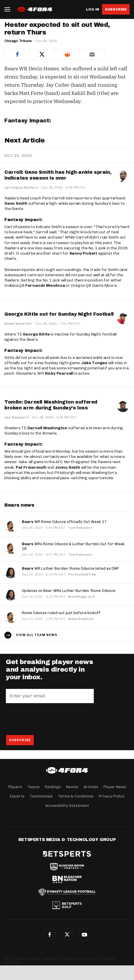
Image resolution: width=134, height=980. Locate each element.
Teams (33, 787)
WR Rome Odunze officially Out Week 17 (64, 522)
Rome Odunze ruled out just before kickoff (61, 613)
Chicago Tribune (18, 41)
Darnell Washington (47, 428)
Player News (115, 787)
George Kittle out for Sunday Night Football (59, 314)
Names (72, 787)
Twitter (67, 934)
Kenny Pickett (83, 253)
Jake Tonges (94, 363)
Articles (91, 787)
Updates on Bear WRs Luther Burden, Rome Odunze (69, 591)
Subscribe (116, 9)
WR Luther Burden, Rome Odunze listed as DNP (70, 568)
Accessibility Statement (67, 806)
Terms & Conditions (76, 796)
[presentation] (50, 719)
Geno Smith (16, 203)
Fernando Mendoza (45, 285)
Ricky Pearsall (59, 373)
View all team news (37, 635)
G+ (84, 934)
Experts (17, 796)
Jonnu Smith (68, 467)
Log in (92, 9)
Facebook (50, 934)
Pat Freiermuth (31, 467)
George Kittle (36, 334)
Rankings (53, 787)
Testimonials (41, 796)
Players (15, 787)
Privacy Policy (112, 796)
